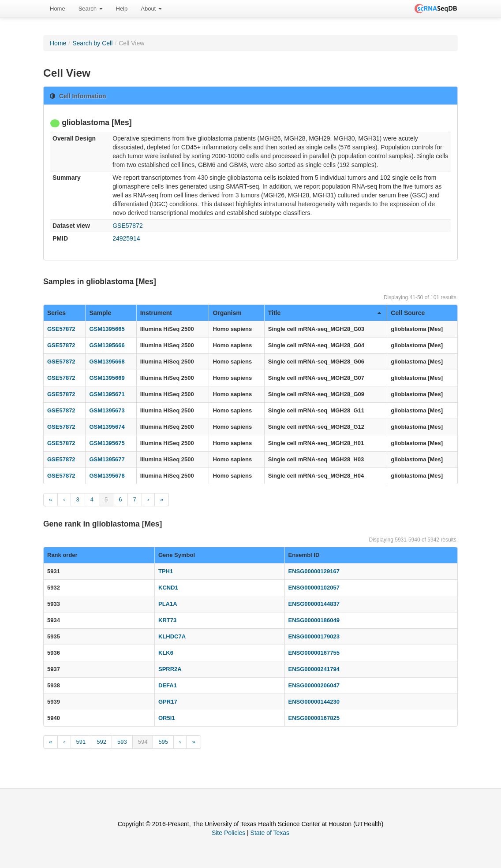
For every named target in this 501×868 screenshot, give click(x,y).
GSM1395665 (107, 329)
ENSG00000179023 (314, 636)
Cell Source (408, 313)
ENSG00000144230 (314, 702)
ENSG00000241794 (314, 669)
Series (56, 313)
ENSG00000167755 (314, 653)
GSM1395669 (107, 378)
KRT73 (167, 620)
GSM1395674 (107, 427)
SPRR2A (170, 669)
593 (122, 742)
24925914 (126, 238)
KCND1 (168, 588)
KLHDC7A (172, 636)
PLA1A (168, 604)
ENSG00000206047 (314, 685)
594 (143, 742)
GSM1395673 (107, 410)
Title (325, 313)
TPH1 (166, 571)
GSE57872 (128, 226)
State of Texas (270, 833)
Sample (100, 313)
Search (91, 9)
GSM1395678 (107, 476)
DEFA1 (168, 685)
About (151, 9)
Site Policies (228, 833)
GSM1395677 (107, 459)
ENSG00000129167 (314, 571)
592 (101, 742)
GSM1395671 (107, 394)
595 (163, 742)
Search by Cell (92, 43)
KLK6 (166, 653)
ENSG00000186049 (314, 620)
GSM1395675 (107, 443)
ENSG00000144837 (314, 604)
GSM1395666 (107, 345)
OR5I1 (167, 718)
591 (81, 742)
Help (122, 9)
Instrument (156, 313)
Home (58, 9)
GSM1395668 (107, 362)
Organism (227, 313)
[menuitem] (58, 9)
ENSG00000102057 (314, 588)
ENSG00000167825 (314, 718)
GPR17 (168, 702)
